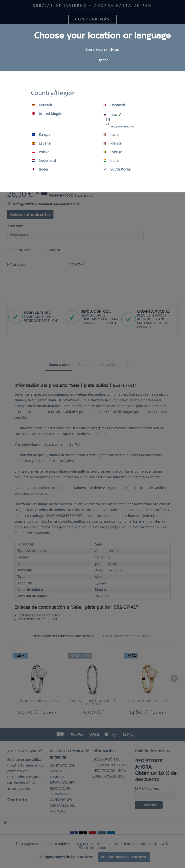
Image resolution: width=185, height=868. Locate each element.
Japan (40, 169)
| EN (107, 120)
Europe (41, 135)
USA (113, 115)
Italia (111, 135)
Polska (41, 152)
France (112, 143)
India (111, 161)
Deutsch (42, 105)
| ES (106, 123)
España (41, 143)
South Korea (117, 169)
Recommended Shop (122, 127)
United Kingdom (49, 114)
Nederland (44, 161)
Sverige (113, 152)
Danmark (114, 105)
